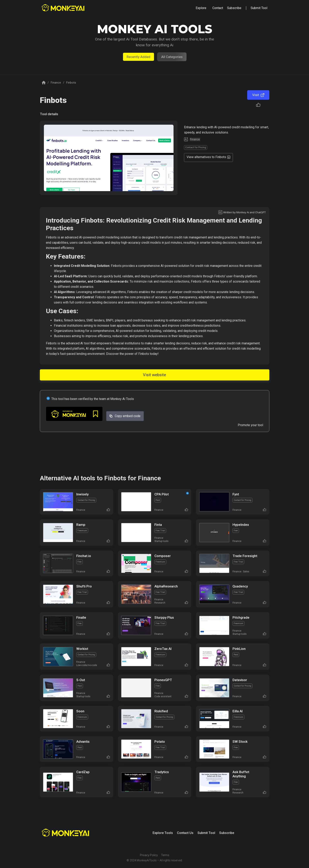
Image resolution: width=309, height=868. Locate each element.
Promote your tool (250, 425)
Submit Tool (206, 833)
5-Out (81, 680)
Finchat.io (84, 556)
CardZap (83, 772)
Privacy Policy (149, 855)
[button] (201, 8)
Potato (160, 742)
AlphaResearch (166, 586)
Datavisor (240, 680)
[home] (64, 8)
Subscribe (227, 833)
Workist (82, 649)
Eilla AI (238, 711)
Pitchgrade (241, 617)
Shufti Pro (84, 586)
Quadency (240, 586)
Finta (158, 525)
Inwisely (82, 494)
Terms (165, 855)
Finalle (81, 617)
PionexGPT (163, 680)
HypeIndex (241, 525)
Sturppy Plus (164, 617)
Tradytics (162, 772)
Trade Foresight (245, 556)
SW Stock (240, 742)
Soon (80, 711)
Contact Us (185, 833)
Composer (163, 556)
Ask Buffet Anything (241, 774)
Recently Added (138, 57)
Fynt (236, 494)
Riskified (161, 711)
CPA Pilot (162, 494)
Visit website (154, 375)
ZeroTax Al (163, 649)
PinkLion (239, 649)
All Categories (172, 57)
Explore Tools (163, 833)
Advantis (83, 742)
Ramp (81, 525)
